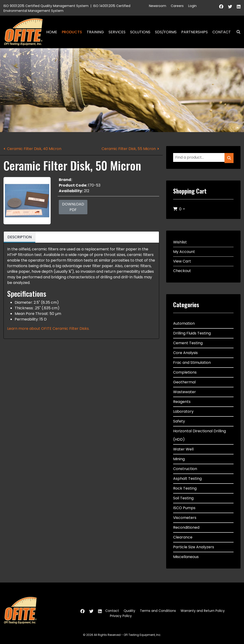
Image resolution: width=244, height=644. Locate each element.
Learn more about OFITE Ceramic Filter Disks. (48, 329)
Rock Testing (185, 488)
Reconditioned (186, 527)
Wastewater (185, 392)
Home (52, 32)
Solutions (140, 32)
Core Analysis (185, 353)
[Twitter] (230, 7)
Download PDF (73, 207)
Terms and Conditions (158, 611)
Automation (184, 323)
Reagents (182, 402)
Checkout (182, 271)
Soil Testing (183, 498)
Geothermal (184, 382)
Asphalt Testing (187, 479)
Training (95, 32)
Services (117, 32)
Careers (177, 6)
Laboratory (183, 411)
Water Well (183, 449)
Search (237, 32)
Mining (179, 459)
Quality (129, 611)
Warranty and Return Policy (203, 611)
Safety (179, 421)
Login (192, 6)
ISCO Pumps (184, 508)
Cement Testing (188, 343)
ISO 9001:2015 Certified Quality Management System (46, 6)
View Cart (182, 261)
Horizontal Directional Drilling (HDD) (199, 435)
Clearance (183, 537)
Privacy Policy (121, 616)
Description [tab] (20, 237)
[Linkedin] (239, 7)
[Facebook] (221, 7)
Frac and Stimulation (192, 363)
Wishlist (180, 242)
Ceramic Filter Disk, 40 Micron (34, 149)
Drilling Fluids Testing (192, 333)
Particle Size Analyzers (194, 547)
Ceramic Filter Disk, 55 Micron (129, 149)
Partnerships (195, 32)
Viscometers (185, 518)
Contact (222, 32)
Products (72, 32)
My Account (184, 252)
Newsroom (158, 6)
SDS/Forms (166, 32)
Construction (185, 469)
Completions (185, 372)
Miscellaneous (186, 557)
